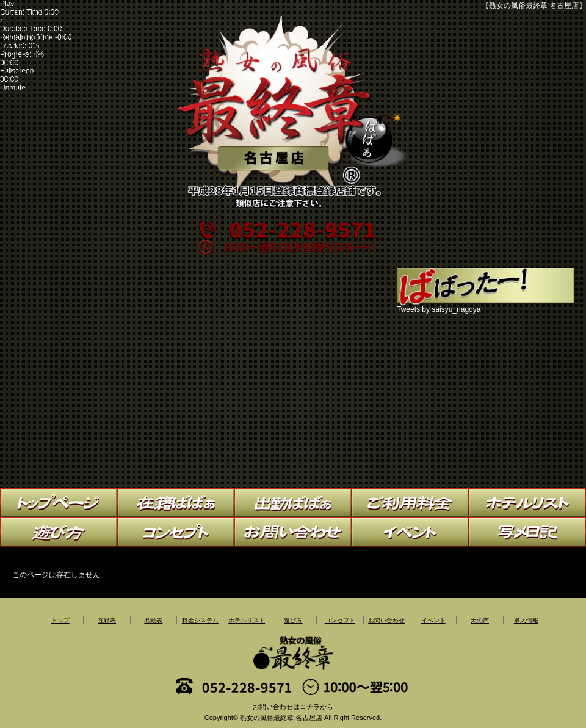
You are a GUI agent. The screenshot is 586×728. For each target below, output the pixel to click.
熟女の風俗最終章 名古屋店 (281, 718)
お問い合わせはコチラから (293, 707)
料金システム (200, 620)
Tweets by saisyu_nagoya (439, 309)
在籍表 (107, 620)
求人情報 (526, 620)
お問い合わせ (386, 620)
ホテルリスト (247, 620)
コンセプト (340, 620)
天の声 (480, 620)
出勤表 (153, 620)
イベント (433, 620)
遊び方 (293, 620)
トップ (60, 620)
